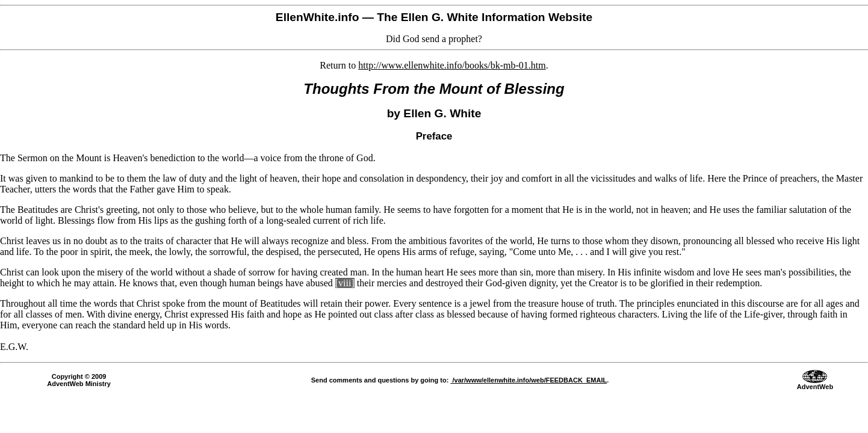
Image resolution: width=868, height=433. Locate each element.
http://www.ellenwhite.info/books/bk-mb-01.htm (452, 65)
